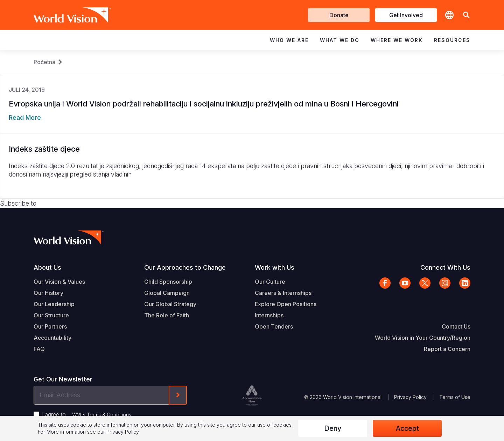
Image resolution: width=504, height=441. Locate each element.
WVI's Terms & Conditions (102, 415)
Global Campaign (167, 293)
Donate (339, 15)
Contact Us (456, 326)
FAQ (39, 349)
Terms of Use (455, 397)
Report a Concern (447, 349)
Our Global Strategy (170, 304)
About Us (47, 267)
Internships (269, 315)
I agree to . (87, 414)
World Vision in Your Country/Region (423, 338)
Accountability (52, 338)
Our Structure (51, 315)
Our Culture (270, 282)
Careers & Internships (283, 293)
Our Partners (50, 326)
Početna (44, 62)
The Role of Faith (167, 315)
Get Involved (406, 15)
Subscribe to (18, 203)
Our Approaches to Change (185, 267)
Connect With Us (445, 267)
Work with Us (275, 267)
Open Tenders (274, 326)
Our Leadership (54, 304)
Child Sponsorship (168, 282)
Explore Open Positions (286, 304)
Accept (407, 428)
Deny (333, 428)
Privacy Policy (410, 397)
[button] (466, 15)
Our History (48, 293)
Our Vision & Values (59, 282)
